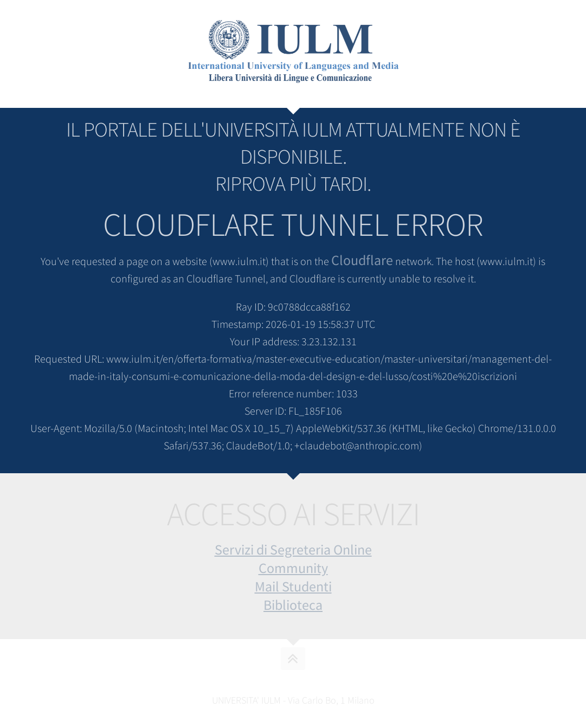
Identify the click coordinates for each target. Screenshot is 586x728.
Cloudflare (362, 260)
